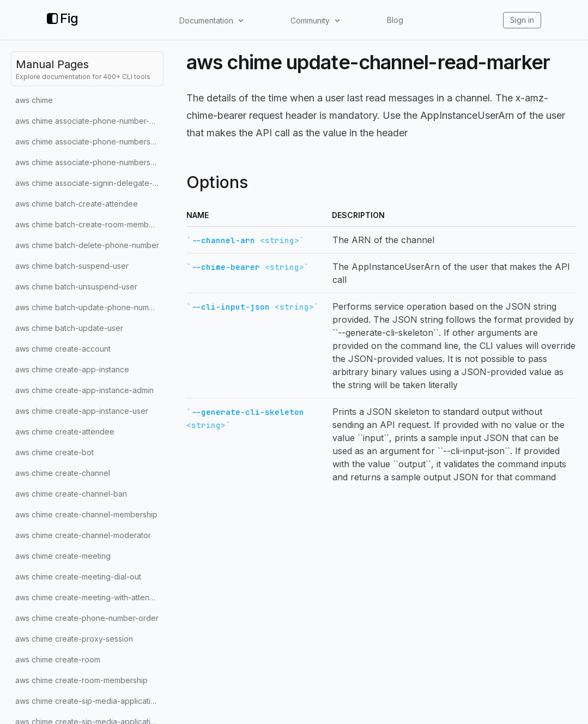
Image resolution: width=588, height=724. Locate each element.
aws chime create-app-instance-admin (84, 390)
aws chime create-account (63, 349)
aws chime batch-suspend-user (72, 266)
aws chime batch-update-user (69, 328)
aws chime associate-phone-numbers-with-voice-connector (89, 141)
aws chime (34, 100)
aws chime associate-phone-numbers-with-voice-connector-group (89, 162)
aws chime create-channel (63, 473)
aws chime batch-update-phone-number (88, 307)
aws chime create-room (58, 659)
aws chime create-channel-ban (71, 494)
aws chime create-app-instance (72, 369)
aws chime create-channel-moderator (83, 535)
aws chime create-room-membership (81, 680)
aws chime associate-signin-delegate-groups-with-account (89, 183)
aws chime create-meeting (63, 556)
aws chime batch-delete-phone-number (87, 245)
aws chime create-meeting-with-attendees (89, 597)
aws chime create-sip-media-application (87, 701)
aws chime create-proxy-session (74, 639)
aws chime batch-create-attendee (77, 204)
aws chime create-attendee (65, 432)
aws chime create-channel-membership (86, 514)
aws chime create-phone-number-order (87, 618)
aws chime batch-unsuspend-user (76, 286)
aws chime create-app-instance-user (82, 411)
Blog (395, 20)
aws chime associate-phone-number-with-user (89, 121)
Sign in (522, 20)
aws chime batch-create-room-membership (89, 224)
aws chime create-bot (54, 452)
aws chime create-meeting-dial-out (78, 577)
